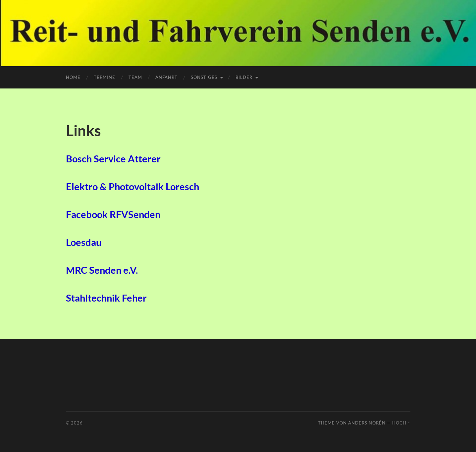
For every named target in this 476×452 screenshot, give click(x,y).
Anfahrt (166, 77)
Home (73, 77)
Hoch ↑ (401, 423)
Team (135, 77)
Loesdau (84, 242)
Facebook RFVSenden (113, 214)
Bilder (244, 77)
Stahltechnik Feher (106, 298)
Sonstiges (204, 77)
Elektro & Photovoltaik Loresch (132, 187)
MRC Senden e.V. (102, 270)
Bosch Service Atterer (113, 159)
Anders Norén (367, 423)
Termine (105, 77)
